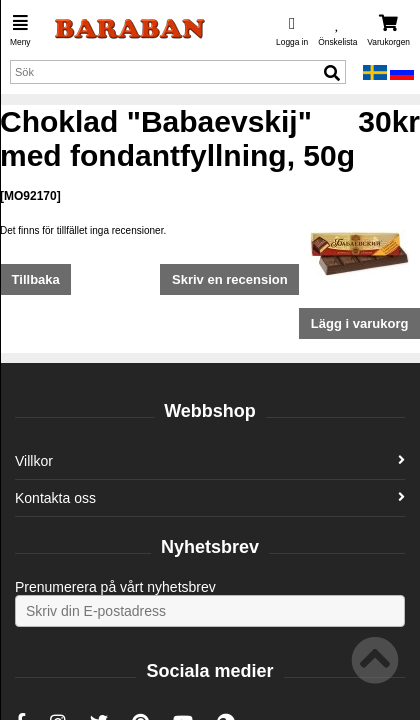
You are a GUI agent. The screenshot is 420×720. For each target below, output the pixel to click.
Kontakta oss (210, 498)
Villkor (210, 461)
